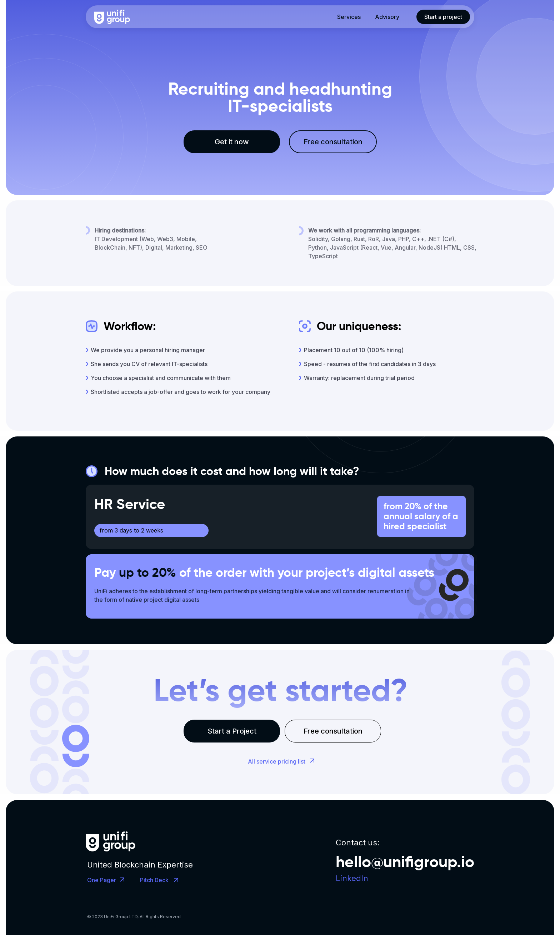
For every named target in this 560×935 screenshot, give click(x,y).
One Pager (102, 880)
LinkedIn (352, 878)
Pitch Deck (154, 880)
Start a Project (232, 731)
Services (349, 17)
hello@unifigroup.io (405, 862)
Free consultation (333, 142)
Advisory (387, 17)
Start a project (443, 17)
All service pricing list (277, 761)
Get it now (232, 142)
